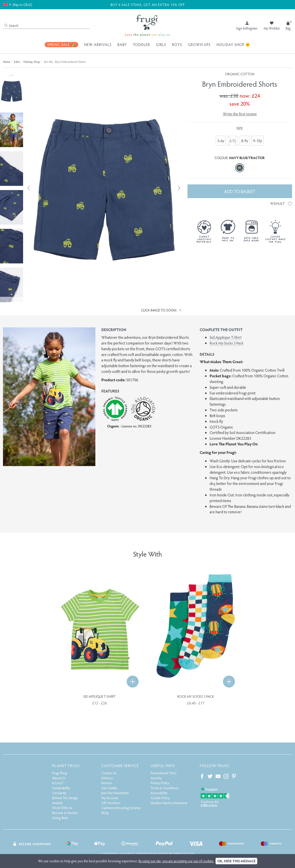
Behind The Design (65, 798)
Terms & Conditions (165, 788)
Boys (177, 44)
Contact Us (109, 773)
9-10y (258, 141)
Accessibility (159, 793)
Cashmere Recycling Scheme (121, 808)
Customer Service (120, 765)
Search (11, 25)
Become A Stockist (65, 813)
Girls (161, 44)
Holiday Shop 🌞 (233, 44)
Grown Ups (199, 44)
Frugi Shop (60, 773)
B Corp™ (58, 783)
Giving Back (60, 818)
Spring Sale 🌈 (61, 44)
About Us (59, 778)
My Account (110, 798)
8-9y (245, 141)
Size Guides (109, 788)
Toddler (141, 44)
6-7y (233, 141)
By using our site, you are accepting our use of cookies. (176, 861)
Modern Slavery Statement (169, 803)
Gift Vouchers (111, 803)
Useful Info (163, 765)
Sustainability (61, 788)
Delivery (107, 778)
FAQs (105, 813)
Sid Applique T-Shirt (226, 337)
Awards (57, 803)
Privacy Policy (160, 783)
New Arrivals (98, 44)
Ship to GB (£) (18, 4)
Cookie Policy (160, 798)
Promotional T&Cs (164, 773)
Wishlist (281, 203)
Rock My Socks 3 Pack (226, 343)
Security (156, 778)
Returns (107, 783)
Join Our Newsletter (115, 793)
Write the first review (240, 114)
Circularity (59, 793)
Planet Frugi (66, 765)
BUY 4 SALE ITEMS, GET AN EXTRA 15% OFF (147, 4)
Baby (122, 44)
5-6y (221, 141)
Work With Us (62, 808)
